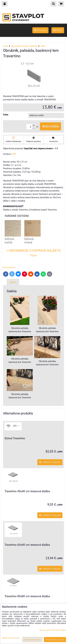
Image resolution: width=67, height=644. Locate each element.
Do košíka (50, 126)
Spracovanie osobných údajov (53, 630)
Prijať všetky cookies (55, 640)
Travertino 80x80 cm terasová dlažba (27, 596)
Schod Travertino (15, 438)
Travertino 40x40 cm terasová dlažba (27, 491)
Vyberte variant (50, 462)
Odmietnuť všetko (32, 640)
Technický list (9, 267)
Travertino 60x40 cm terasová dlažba (27, 545)
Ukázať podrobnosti (11, 638)
